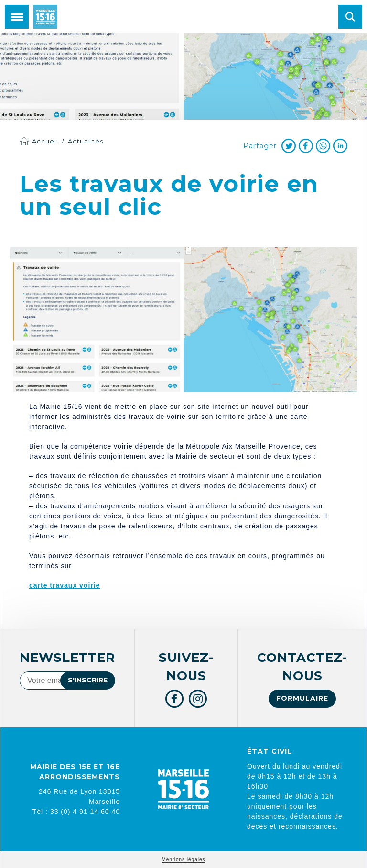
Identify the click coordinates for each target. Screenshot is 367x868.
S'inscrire (88, 680)
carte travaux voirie (65, 585)
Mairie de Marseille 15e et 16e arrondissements (45, 17)
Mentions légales (183, 860)
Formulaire (302, 698)
